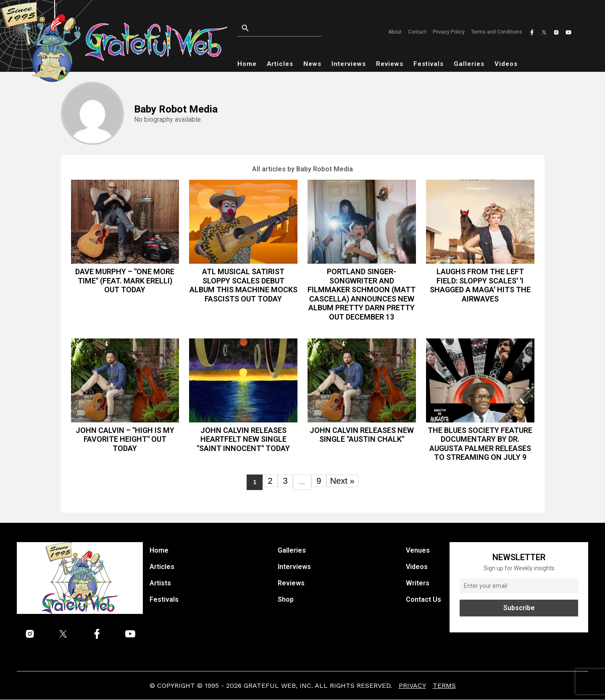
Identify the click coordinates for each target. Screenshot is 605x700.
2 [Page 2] (270, 481)
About (395, 32)
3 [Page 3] (285, 481)
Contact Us (423, 600)
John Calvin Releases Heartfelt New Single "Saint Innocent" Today (243, 439)
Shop (286, 600)
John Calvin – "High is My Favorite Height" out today (125, 439)
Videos (506, 64)
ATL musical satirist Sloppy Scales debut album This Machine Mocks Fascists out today (243, 285)
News (312, 64)
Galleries (469, 64)
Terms (444, 686)
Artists (160, 583)
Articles (280, 64)
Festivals (429, 64)
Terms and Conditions (497, 32)
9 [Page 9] (319, 481)
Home (247, 64)
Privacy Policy (449, 32)
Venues (418, 551)
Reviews (390, 64)
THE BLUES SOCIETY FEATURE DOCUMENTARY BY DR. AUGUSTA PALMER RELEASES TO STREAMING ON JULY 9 (480, 444)
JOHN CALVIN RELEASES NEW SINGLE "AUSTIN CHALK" (362, 435)
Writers (418, 583)
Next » (342, 481)
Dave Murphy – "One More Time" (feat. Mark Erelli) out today (125, 281)
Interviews (349, 64)
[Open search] (290, 28)
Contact (417, 32)
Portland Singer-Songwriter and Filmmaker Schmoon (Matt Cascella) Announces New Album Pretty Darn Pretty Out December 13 (362, 294)
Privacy (412, 686)
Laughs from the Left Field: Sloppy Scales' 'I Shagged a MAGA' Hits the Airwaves (480, 285)
